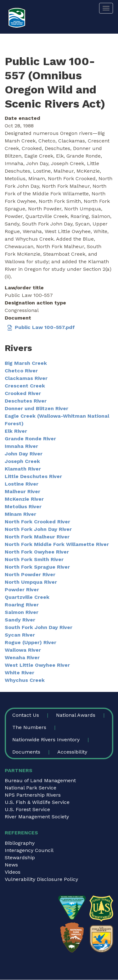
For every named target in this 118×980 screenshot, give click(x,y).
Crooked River (23, 393)
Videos (13, 872)
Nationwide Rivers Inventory (46, 740)
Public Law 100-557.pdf (45, 327)
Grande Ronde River (30, 439)
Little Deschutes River (33, 476)
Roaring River (22, 605)
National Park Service (31, 788)
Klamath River (23, 469)
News (11, 865)
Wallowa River (23, 650)
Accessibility (72, 752)
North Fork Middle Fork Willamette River (57, 544)
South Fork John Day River (39, 627)
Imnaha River (21, 446)
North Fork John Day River (38, 529)
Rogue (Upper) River (31, 642)
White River (20, 673)
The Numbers (29, 727)
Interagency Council (29, 850)
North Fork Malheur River (37, 537)
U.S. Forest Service (27, 809)
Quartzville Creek (27, 597)
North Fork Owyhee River (37, 552)
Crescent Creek (25, 386)
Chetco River (21, 371)
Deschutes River (26, 401)
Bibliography (20, 843)
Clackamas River (26, 378)
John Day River (24, 454)
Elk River (16, 431)
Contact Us (26, 715)
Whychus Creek (25, 680)
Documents (26, 752)
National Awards (76, 715)
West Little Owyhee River (37, 665)
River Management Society (37, 817)
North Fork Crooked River (37, 522)
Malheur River (22, 491)
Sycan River (20, 635)
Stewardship (20, 857)
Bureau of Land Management (40, 780)
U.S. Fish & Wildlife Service (37, 802)
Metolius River (23, 507)
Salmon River (22, 612)
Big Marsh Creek (26, 363)
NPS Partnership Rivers (33, 795)
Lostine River (22, 484)
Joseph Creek (22, 461)
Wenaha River (22, 657)
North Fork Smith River (34, 559)
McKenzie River (24, 499)
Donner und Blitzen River (37, 408)
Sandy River (20, 620)
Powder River (22, 590)
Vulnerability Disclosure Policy (41, 879)
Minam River (20, 514)
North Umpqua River (31, 582)
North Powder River (30, 574)
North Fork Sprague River (37, 567)
